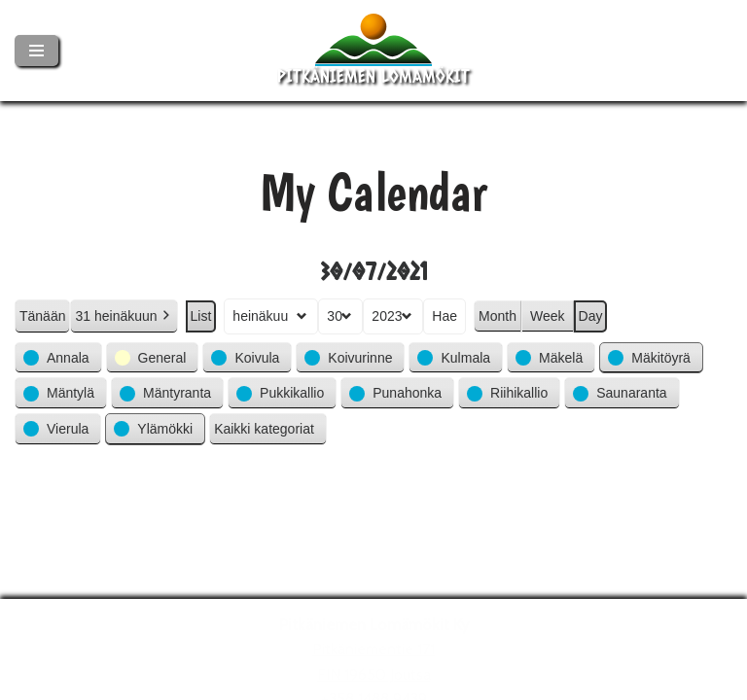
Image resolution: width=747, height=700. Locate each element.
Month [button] (498, 315)
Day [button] (591, 315)
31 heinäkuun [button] (124, 315)
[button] (58, 357)
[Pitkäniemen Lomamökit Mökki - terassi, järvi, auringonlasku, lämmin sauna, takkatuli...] (373, 51)
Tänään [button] (42, 315)
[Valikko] (36, 51)
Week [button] (548, 315)
